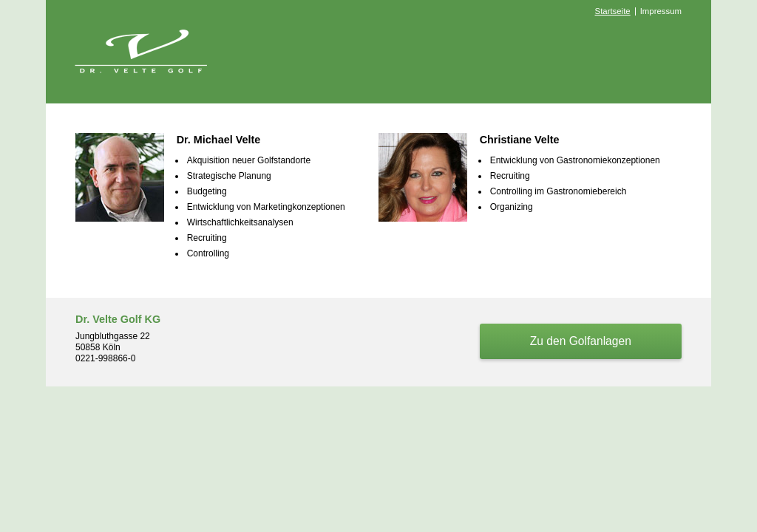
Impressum (661, 11)
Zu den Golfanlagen (581, 341)
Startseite (613, 11)
